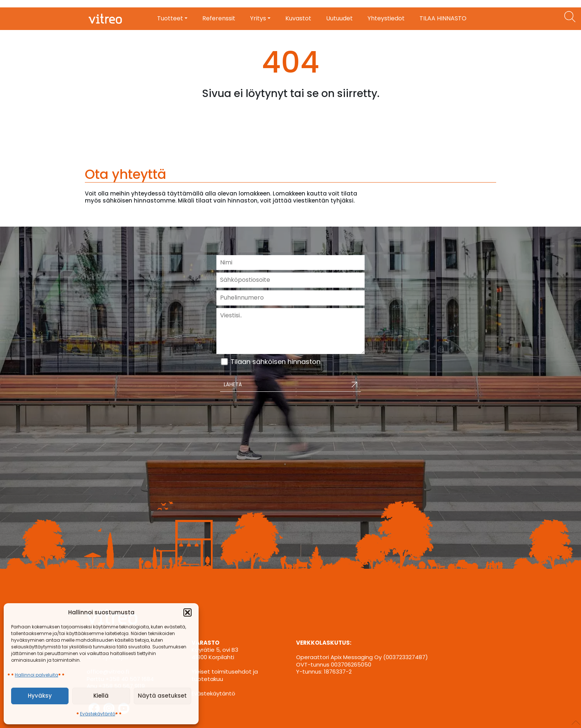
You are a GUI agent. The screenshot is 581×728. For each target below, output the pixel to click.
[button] (187, 612)
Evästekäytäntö (98, 714)
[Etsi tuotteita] (570, 17)
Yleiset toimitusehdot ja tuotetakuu (225, 675)
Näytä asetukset (162, 696)
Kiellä (101, 696)
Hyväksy (40, 696)
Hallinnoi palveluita (36, 675)
